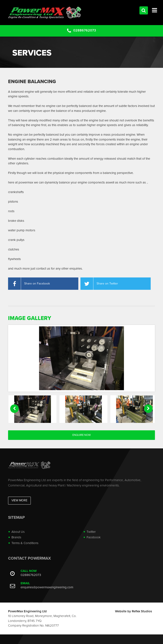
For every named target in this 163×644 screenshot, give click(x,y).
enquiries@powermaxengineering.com (47, 587)
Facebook (94, 537)
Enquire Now (81, 435)
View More (19, 500)
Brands (16, 537)
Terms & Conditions (25, 543)
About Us (18, 532)
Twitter (91, 532)
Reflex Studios (142, 611)
